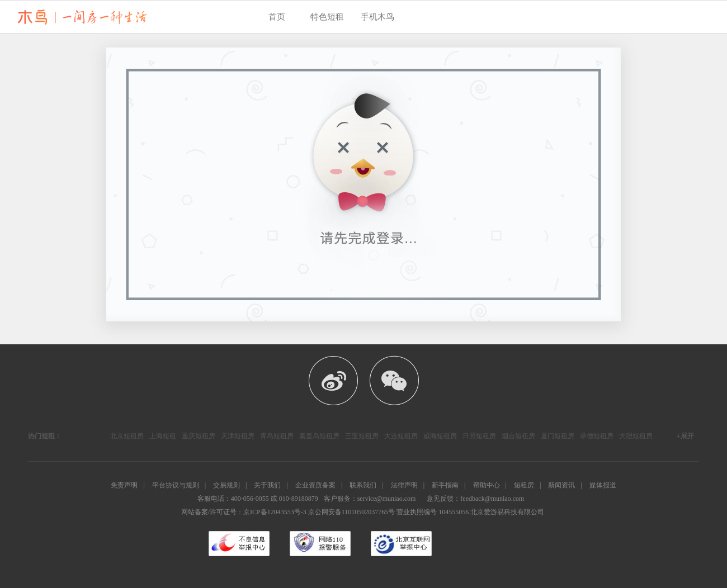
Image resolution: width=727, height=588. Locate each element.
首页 (277, 17)
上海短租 (163, 436)
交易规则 (226, 485)
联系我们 (363, 485)
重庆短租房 (199, 436)
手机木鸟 (377, 17)
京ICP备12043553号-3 (275, 512)
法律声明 (404, 485)
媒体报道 (603, 485)
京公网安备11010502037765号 (352, 512)
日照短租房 (479, 436)
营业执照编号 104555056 (433, 512)
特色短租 (327, 17)
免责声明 (124, 485)
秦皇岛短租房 (319, 436)
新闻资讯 (561, 485)
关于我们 (267, 485)
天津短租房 (238, 436)
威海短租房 (440, 436)
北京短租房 (127, 436)
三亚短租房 (362, 436)
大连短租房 (401, 436)
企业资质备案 (315, 485)
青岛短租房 (277, 436)
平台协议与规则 (176, 485)
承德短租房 (597, 436)
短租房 (524, 485)
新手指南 (445, 485)
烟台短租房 (518, 436)
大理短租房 (636, 436)
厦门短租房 (558, 436)
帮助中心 (487, 485)
